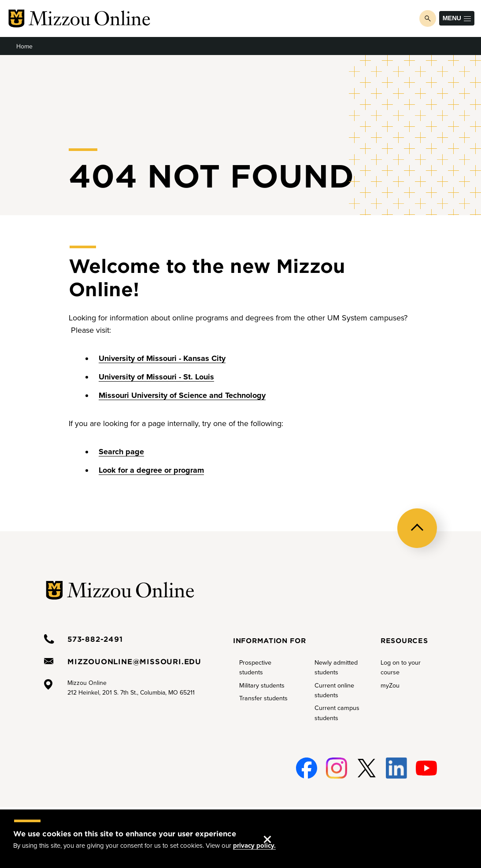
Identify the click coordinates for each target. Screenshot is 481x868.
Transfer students (263, 698)
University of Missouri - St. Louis (156, 377)
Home (24, 46)
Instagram (335, 769)
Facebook (305, 769)
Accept (276, 831)
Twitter (365, 769)
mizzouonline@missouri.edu (134, 661)
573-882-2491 (95, 639)
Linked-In (396, 769)
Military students (262, 686)
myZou (390, 686)
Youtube (426, 769)
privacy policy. (254, 846)
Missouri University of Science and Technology (182, 395)
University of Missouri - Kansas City (162, 358)
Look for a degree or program (151, 470)
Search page (121, 452)
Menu (457, 18)
